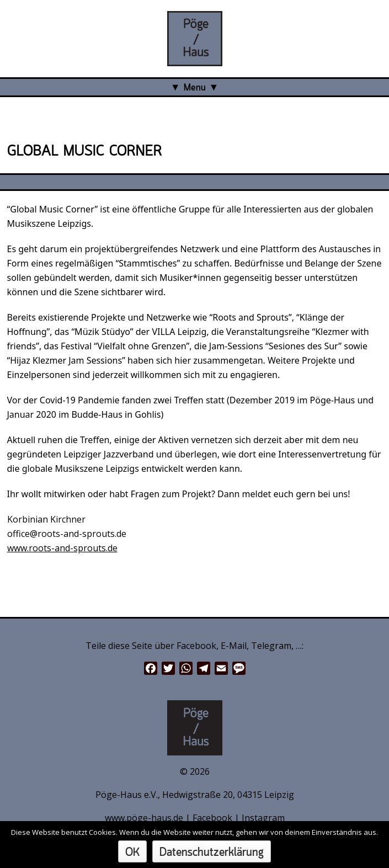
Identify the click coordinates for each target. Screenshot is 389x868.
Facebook (212, 818)
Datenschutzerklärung (212, 853)
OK (132, 853)
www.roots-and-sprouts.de (62, 548)
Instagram (263, 818)
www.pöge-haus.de (144, 818)
